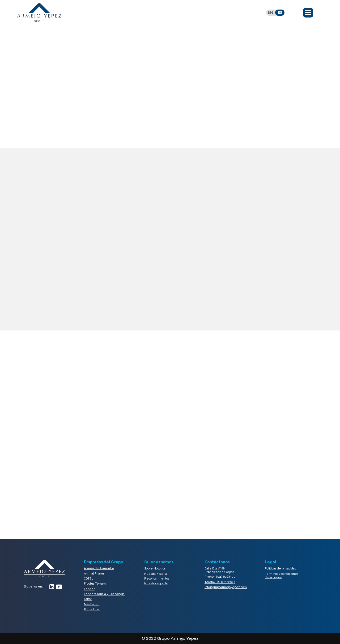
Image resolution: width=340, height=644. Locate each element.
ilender (89, 589)
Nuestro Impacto (156, 584)
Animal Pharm (94, 574)
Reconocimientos (157, 579)
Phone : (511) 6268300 (220, 577)
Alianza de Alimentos (99, 568)
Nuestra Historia (156, 574)
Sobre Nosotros (155, 569)
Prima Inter (92, 609)
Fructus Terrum (95, 584)
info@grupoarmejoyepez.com (226, 587)
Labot (88, 599)
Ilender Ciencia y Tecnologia (104, 594)
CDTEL (88, 579)
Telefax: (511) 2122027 (220, 582)
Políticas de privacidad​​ (281, 569)
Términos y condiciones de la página (282, 576)
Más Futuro (92, 604)
